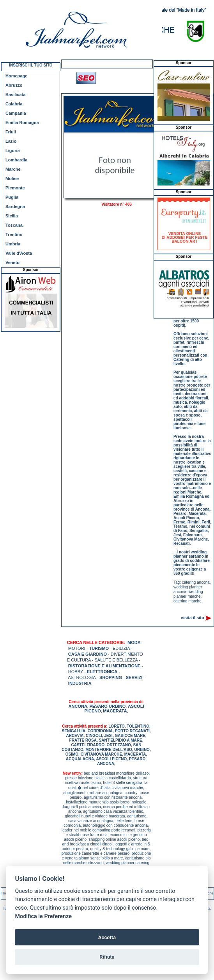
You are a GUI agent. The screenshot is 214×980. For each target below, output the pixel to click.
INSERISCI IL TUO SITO (31, 65)
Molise (12, 178)
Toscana (14, 225)
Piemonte (15, 188)
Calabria (14, 104)
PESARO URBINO (107, 706)
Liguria (13, 150)
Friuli (11, 132)
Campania (16, 113)
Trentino (14, 234)
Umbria (13, 244)
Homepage (16, 76)
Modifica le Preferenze (43, 916)
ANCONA (78, 706)
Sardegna (15, 206)
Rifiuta (107, 957)
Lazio (11, 141)
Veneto (12, 262)
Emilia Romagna (22, 122)
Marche (13, 169)
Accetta (107, 937)
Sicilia (12, 216)
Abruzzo (14, 85)
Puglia (12, 197)
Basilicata (15, 94)
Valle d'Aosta (19, 253)
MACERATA (115, 711)
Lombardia (16, 160)
